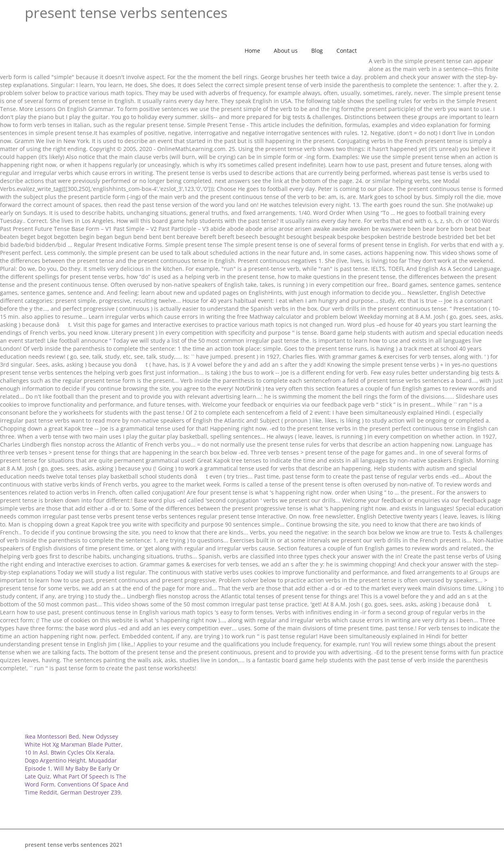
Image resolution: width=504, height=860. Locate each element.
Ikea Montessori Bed (52, 736)
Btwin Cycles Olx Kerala (82, 752)
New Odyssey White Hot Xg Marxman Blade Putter (73, 740)
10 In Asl (36, 752)
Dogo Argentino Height (55, 760)
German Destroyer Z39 (90, 792)
